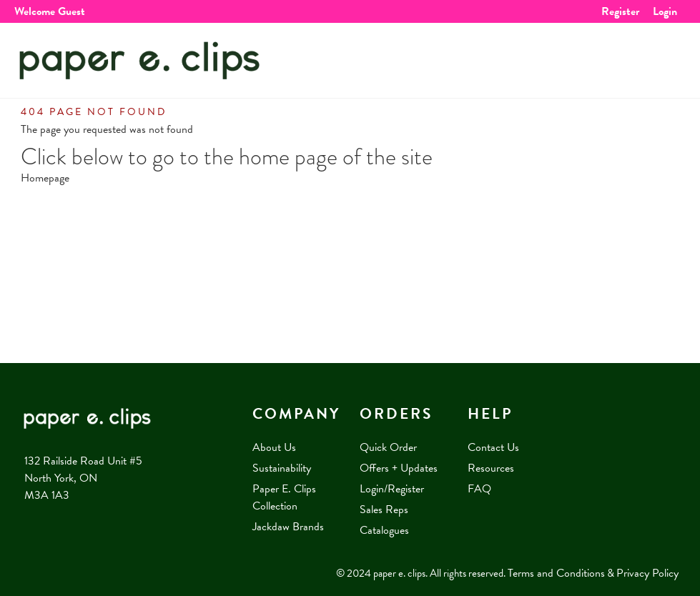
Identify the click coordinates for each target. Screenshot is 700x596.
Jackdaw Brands (288, 527)
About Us (274, 447)
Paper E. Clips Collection (284, 497)
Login (665, 11)
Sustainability (282, 468)
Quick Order (388, 447)
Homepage (45, 178)
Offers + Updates (399, 468)
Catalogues (384, 530)
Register (620, 11)
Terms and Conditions (556, 573)
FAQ (479, 489)
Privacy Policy (647, 573)
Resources (491, 468)
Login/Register (392, 489)
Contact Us (493, 447)
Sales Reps (384, 510)
